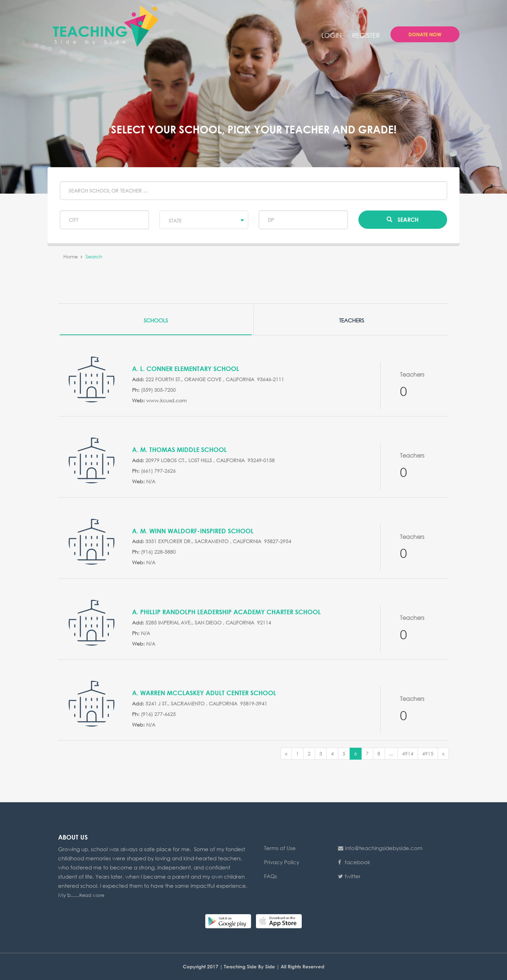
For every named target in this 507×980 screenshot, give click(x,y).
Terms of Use (280, 848)
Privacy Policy (282, 862)
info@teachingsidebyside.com (380, 848)
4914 (408, 753)
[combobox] (204, 220)
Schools (156, 320)
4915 (428, 753)
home (71, 256)
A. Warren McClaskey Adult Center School (204, 693)
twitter (349, 876)
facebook (354, 862)
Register (366, 35)
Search (403, 219)
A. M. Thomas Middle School (179, 450)
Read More (92, 895)
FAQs (271, 876)
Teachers (352, 320)
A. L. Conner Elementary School (186, 369)
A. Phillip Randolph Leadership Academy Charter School (226, 612)
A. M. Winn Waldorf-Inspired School (193, 531)
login (331, 35)
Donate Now (425, 34)
